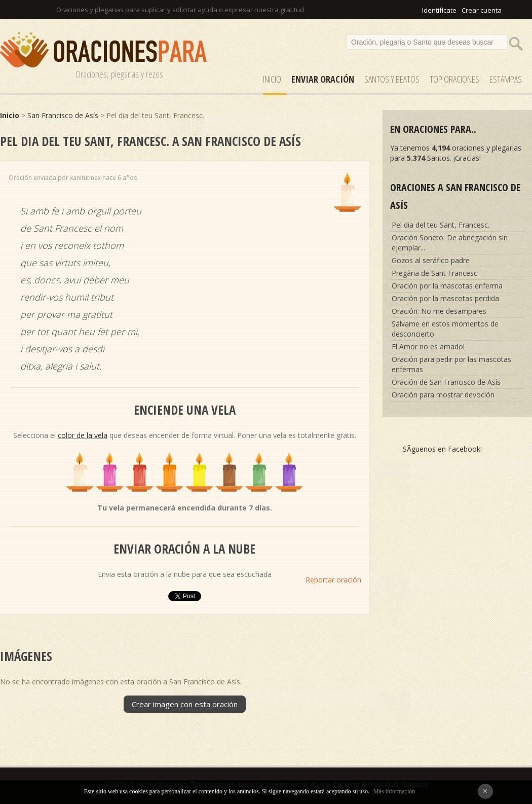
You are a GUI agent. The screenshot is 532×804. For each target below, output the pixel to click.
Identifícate (439, 10)
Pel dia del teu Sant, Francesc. (441, 225)
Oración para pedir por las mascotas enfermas (451, 364)
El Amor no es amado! (428, 346)
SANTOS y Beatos (392, 79)
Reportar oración (333, 580)
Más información (394, 791)
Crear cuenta (482, 10)
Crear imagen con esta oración (185, 704)
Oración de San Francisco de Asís (446, 382)
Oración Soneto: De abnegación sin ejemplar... (450, 243)
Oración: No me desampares (439, 311)
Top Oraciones (454, 79)
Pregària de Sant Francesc (434, 273)
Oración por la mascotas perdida (445, 298)
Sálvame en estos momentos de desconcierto (445, 329)
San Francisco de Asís (63, 115)
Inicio (272, 79)
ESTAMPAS (506, 79)
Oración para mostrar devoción (443, 395)
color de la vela (83, 435)
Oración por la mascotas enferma (447, 286)
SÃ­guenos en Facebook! (442, 449)
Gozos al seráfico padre (431, 260)
